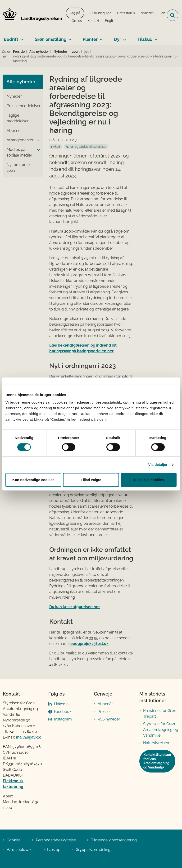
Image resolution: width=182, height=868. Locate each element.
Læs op (54, 850)
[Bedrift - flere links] (21, 38)
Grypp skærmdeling (93, 850)
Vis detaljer (158, 465)
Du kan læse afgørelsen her (75, 607)
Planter (90, 39)
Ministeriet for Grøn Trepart (160, 713)
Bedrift (11, 39)
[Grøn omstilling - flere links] (69, 38)
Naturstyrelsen (156, 743)
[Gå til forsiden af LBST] (31, 15)
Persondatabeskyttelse (56, 840)
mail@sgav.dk (28, 737)
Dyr (118, 39)
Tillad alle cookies (149, 480)
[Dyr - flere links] (124, 38)
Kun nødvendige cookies (33, 480)
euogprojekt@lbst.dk (89, 644)
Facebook (63, 712)
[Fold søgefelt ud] (173, 15)
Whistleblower (19, 850)
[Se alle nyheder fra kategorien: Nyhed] (56, 147)
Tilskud (145, 39)
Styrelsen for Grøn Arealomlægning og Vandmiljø (161, 730)
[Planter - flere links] (100, 38)
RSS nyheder (109, 719)
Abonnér (105, 704)
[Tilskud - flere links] (155, 38)
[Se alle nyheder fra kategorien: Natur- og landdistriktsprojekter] (86, 147)
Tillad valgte (91, 480)
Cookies (14, 840)
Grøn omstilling (50, 39)
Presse (104, 712)
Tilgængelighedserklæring (114, 840)
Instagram (63, 719)
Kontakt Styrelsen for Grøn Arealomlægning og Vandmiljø (157, 761)
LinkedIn (61, 704)
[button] (37, 140)
